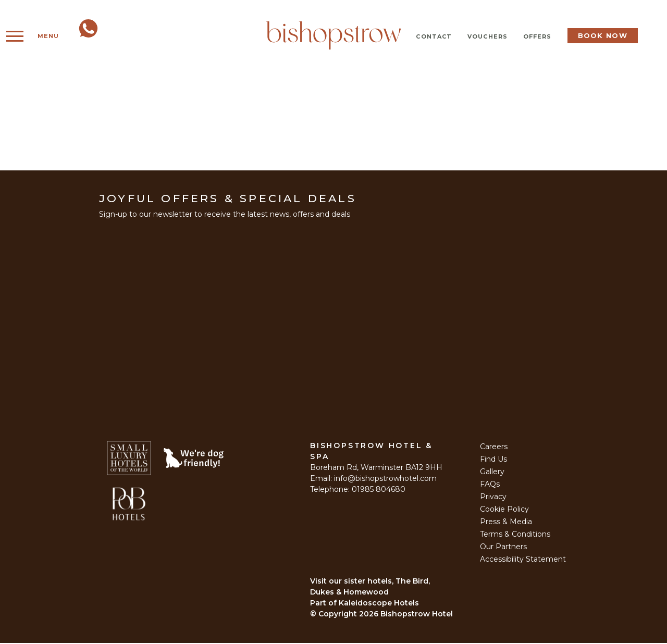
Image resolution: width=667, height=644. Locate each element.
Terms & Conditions (515, 535)
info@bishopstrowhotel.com (385, 479)
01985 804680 (379, 490)
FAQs (490, 485)
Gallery (492, 473)
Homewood (366, 593)
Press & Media (506, 523)
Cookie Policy (504, 510)
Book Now (603, 35)
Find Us (493, 460)
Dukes (322, 593)
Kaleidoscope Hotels (379, 604)
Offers (538, 36)
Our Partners (503, 548)
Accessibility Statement (523, 560)
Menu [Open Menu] (36, 36)
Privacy (493, 498)
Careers (494, 448)
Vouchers (487, 36)
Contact (434, 36)
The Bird (412, 582)
